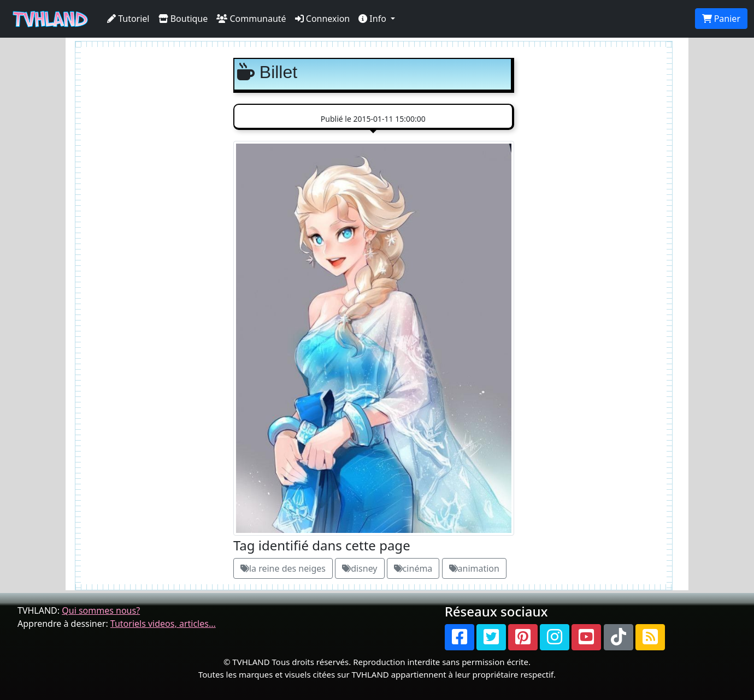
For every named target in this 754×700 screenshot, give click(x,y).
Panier (721, 19)
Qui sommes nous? (101, 610)
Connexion (323, 19)
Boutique (183, 19)
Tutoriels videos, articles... (163, 624)
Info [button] (373, 19)
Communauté (251, 19)
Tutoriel (128, 19)
